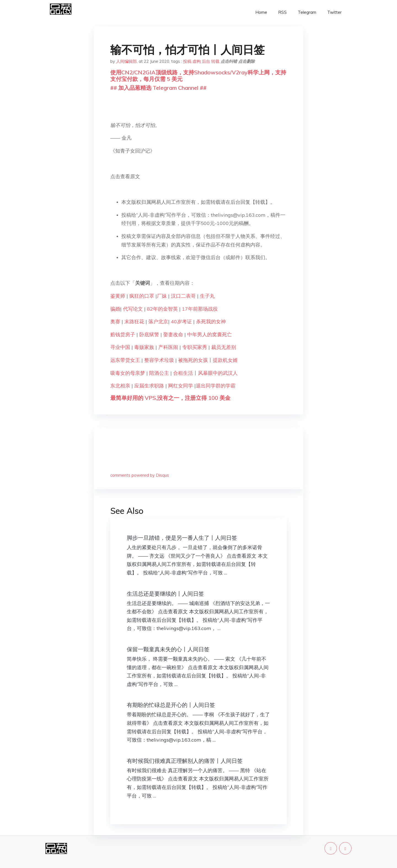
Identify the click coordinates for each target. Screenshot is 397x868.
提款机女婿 (225, 360)
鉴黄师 (118, 296)
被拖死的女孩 (193, 360)
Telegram (307, 12)
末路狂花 (134, 322)
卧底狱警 (149, 334)
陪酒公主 (159, 373)
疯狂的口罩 (142, 296)
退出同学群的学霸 (216, 386)
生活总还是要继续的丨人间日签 (165, 594)
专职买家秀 (195, 347)
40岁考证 (181, 322)
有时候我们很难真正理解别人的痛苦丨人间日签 (185, 761)
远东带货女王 (125, 360)
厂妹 (162, 296)
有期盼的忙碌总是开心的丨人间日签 (171, 705)
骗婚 (115, 309)
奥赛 (115, 322)
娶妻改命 (173, 334)
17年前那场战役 (200, 309)
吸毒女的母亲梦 (128, 373)
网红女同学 (181, 386)
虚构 (197, 61)
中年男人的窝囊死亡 (210, 334)
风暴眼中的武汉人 (218, 373)
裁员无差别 (224, 347)
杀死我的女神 (211, 322)
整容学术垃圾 (159, 360)
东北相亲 (120, 386)
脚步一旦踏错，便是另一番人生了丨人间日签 (182, 538)
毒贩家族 (144, 347)
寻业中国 (120, 347)
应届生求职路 (149, 386)
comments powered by (140, 475)
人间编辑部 (126, 61)
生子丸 (207, 296)
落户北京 (158, 322)
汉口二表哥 (183, 296)
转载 (215, 61)
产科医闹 (168, 347)
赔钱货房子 (123, 334)
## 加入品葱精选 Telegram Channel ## (158, 88)
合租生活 (183, 373)
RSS (282, 12)
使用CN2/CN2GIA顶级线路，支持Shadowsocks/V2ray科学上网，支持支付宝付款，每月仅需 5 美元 (198, 76)
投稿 (187, 61)
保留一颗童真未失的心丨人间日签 (168, 649)
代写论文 (133, 309)
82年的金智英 (162, 309)
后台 (206, 61)
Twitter (334, 12)
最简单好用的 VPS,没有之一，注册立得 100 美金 (170, 398)
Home (261, 12)
